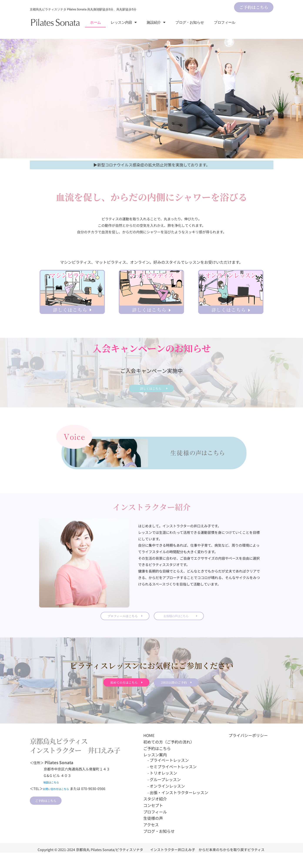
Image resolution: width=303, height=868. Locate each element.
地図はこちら (52, 797)
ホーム (95, 22)
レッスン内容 (124, 22)
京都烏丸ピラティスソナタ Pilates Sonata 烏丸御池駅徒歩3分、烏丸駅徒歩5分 (83, 9)
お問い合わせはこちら (60, 804)
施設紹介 (156, 22)
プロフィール (224, 22)
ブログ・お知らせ (190, 22)
